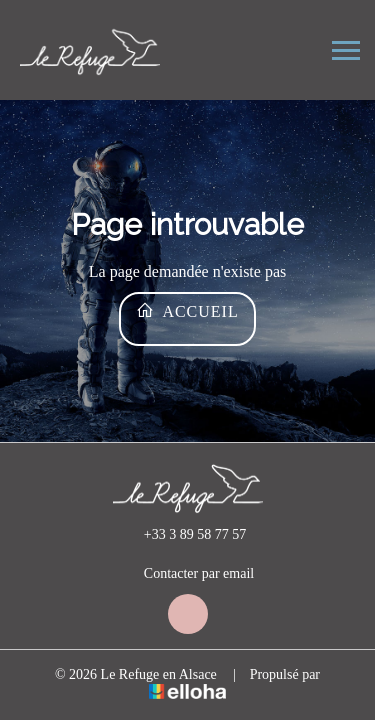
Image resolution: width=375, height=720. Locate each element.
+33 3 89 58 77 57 (183, 535)
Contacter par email (187, 574)
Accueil (187, 310)
